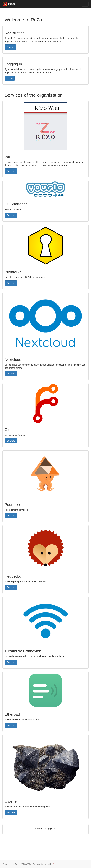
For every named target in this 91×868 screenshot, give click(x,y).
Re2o (9, 4)
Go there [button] (11, 171)
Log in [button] (10, 78)
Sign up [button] (10, 47)
